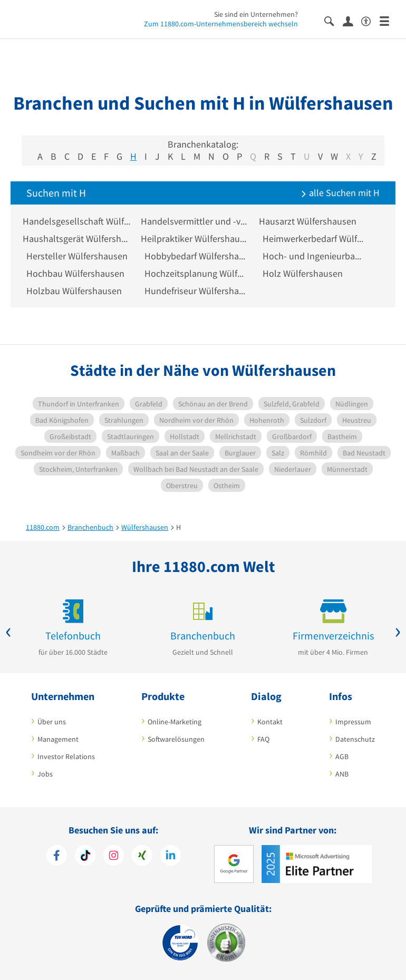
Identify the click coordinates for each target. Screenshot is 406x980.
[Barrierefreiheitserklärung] (370, 20)
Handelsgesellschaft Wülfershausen (78, 221)
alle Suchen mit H (340, 193)
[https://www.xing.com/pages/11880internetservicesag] (142, 857)
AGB (342, 756)
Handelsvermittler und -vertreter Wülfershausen (196, 221)
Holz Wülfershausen (303, 273)
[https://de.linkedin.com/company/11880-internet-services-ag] (171, 857)
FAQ (263, 739)
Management (58, 739)
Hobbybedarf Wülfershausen (196, 256)
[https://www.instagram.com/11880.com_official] (114, 857)
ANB (342, 774)
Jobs (45, 774)
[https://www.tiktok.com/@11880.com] (85, 857)
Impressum (353, 722)
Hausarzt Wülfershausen (311, 221)
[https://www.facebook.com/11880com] (57, 857)
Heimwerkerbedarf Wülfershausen (314, 239)
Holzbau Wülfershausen (74, 291)
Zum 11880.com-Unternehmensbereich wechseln (221, 24)
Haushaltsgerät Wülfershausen (78, 239)
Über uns (52, 722)
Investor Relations (66, 756)
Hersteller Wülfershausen (77, 256)
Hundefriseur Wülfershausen (196, 291)
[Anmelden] (352, 21)
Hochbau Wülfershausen (75, 273)
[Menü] (389, 20)
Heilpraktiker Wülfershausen (196, 239)
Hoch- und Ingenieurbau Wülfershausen (314, 256)
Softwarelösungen (176, 739)
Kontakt (270, 722)
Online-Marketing (175, 722)
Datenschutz (355, 739)
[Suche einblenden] (333, 20)
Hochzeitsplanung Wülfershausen (196, 273)
